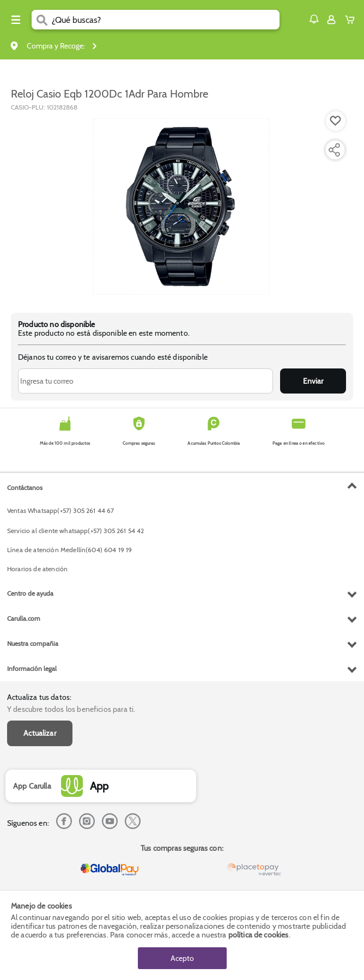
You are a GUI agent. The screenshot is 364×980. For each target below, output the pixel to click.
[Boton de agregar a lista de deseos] (336, 121)
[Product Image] (181, 207)
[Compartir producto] (334, 150)
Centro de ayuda (30, 593)
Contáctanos (25, 488)
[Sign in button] (331, 20)
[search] (166, 20)
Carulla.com (24, 618)
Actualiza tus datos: (39, 697)
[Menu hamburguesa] (16, 20)
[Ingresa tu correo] (145, 381)
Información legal (32, 669)
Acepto (182, 958)
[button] (314, 19)
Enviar (313, 381)
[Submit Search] (42, 20)
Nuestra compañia (33, 643)
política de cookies (259, 935)
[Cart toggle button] (352, 20)
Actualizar (40, 733)
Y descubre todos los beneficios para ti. (71, 709)
